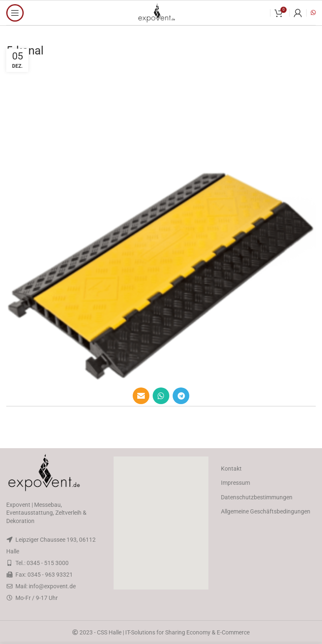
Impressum (235, 483)
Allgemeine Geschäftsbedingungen (266, 511)
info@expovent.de (52, 586)
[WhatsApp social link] (161, 396)
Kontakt (231, 469)
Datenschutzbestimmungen (257, 497)
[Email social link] (141, 396)
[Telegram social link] (181, 396)
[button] (161, 523)
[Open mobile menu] (15, 13)
